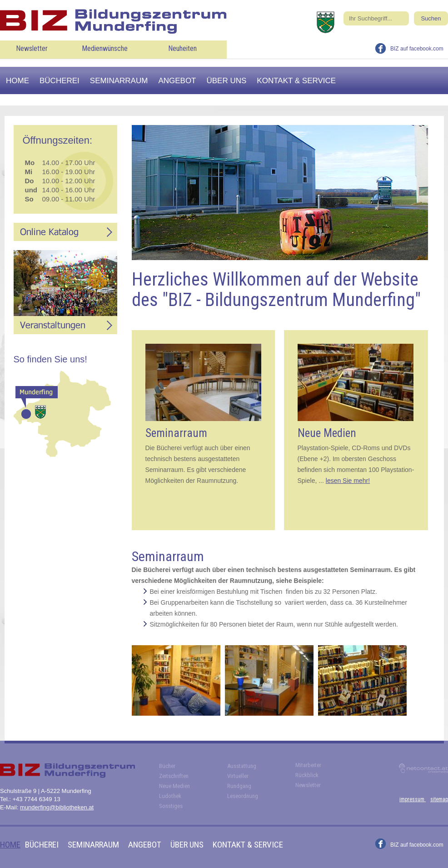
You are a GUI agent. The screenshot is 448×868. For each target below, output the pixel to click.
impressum (413, 799)
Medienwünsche (105, 48)
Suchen (431, 18)
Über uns (227, 81)
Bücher (167, 766)
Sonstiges (171, 806)
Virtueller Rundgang (239, 781)
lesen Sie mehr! (348, 481)
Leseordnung (243, 796)
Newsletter (32, 48)
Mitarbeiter (308, 765)
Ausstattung (242, 766)
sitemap (439, 799)
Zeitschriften (174, 776)
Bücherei (60, 81)
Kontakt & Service (296, 81)
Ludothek (170, 796)
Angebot (177, 81)
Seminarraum (119, 81)
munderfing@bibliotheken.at (57, 807)
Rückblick (307, 775)
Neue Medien (174, 786)
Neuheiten (182, 48)
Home (17, 81)
